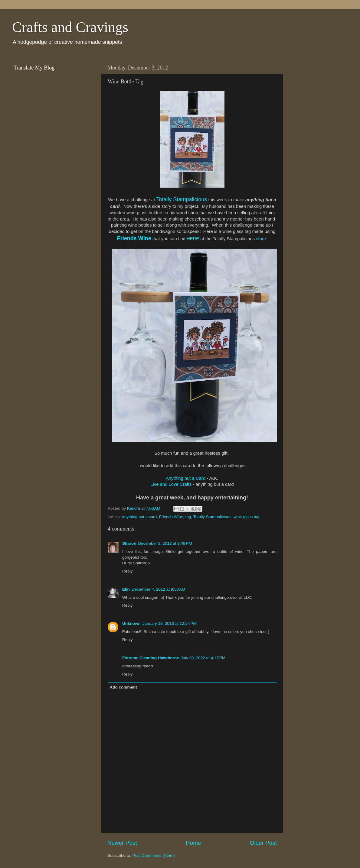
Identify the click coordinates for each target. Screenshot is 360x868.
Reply (128, 571)
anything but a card (139, 517)
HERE (193, 239)
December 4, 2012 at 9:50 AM (158, 589)
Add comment (123, 687)
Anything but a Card (186, 478)
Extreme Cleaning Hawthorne (151, 658)
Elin (126, 589)
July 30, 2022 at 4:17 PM (203, 658)
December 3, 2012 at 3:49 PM (165, 543)
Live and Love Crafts (171, 484)
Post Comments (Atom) (154, 855)
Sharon (129, 543)
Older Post (263, 843)
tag (188, 517)
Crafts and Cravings (70, 27)
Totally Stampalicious (182, 199)
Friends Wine (134, 238)
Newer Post (122, 843)
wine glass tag (247, 517)
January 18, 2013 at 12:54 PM (170, 623)
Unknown (131, 623)
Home (193, 843)
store (261, 239)
